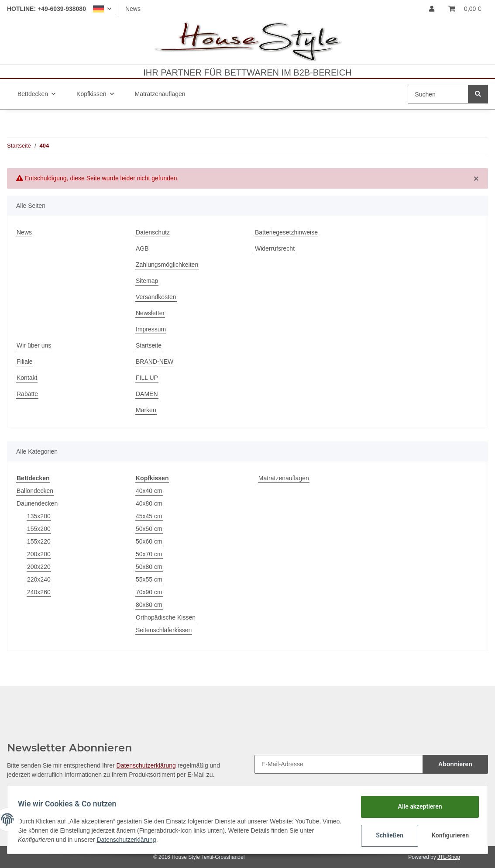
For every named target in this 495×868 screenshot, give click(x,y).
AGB (142, 248)
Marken (146, 410)
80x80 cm (149, 605)
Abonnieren (455, 764)
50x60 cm (149, 541)
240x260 (39, 592)
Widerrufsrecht (275, 248)
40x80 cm (149, 503)
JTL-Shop (449, 857)
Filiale (25, 362)
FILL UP (147, 378)
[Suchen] (438, 94)
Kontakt (27, 378)
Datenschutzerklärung (146, 765)
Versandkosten (156, 297)
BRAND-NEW (155, 362)
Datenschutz (153, 232)
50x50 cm (149, 529)
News (133, 9)
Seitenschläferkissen (164, 630)
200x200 (39, 554)
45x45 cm (149, 516)
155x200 (39, 529)
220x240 (39, 579)
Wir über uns (34, 345)
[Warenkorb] (465, 9)
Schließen (386, 835)
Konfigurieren (448, 835)
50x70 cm (149, 554)
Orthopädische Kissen (166, 617)
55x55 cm (149, 579)
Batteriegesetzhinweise (286, 232)
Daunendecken (37, 503)
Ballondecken (35, 491)
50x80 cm (149, 567)
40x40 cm (149, 491)
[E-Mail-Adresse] (339, 764)
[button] (102, 9)
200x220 (39, 567)
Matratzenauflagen (284, 478)
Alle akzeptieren (416, 806)
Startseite (149, 345)
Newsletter (150, 313)
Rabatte (27, 394)
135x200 (39, 516)
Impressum (151, 329)
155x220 (39, 541)
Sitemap (147, 281)
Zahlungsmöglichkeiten (167, 265)
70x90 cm (149, 592)
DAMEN (147, 394)
